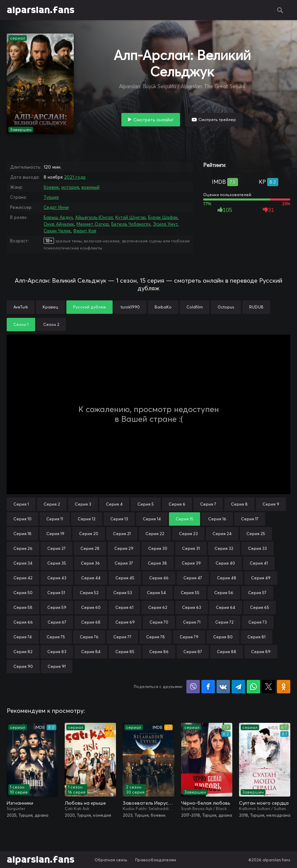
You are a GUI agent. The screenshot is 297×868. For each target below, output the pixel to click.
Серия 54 (156, 593)
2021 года (75, 177)
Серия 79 (189, 637)
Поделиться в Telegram (238, 687)
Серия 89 (261, 652)
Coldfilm (195, 307)
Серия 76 (89, 637)
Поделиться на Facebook (208, 687)
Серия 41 (259, 563)
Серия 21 (122, 534)
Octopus (226, 307)
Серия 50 (23, 593)
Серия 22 (155, 534)
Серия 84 (91, 652)
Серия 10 (22, 519)
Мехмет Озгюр (93, 224)
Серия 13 (119, 519)
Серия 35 (57, 563)
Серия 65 (260, 607)
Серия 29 (124, 548)
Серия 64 (226, 607)
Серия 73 (258, 622)
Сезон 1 (21, 324)
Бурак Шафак (163, 217)
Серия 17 (250, 519)
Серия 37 (124, 563)
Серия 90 (23, 666)
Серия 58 (23, 607)
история (70, 187)
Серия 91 (57, 666)
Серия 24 (222, 534)
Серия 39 (191, 563)
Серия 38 (157, 563)
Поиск (280, 10)
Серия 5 (146, 504)
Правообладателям (156, 860)
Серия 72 (224, 622)
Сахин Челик (57, 231)
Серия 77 (122, 637)
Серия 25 (256, 534)
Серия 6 (177, 504)
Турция (51, 197)
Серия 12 (87, 519)
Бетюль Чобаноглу (131, 224)
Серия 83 (57, 652)
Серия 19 (55, 534)
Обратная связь (111, 860)
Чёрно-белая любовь (205, 803)
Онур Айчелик (59, 224)
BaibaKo (163, 307)
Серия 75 (56, 637)
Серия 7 (208, 504)
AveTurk (21, 307)
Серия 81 (256, 637)
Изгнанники (20, 803)
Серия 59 (57, 607)
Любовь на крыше (85, 803)
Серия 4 (114, 504)
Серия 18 (22, 534)
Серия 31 (191, 548)
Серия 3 (83, 504)
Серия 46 (159, 578)
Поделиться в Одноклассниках (284, 687)
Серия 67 (57, 622)
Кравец (50, 307)
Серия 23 (188, 534)
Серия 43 (57, 578)
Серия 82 (23, 652)
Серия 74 (23, 637)
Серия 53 (123, 593)
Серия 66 (23, 622)
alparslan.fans (41, 10)
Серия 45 (125, 578)
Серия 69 (125, 622)
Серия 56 (224, 593)
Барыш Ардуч (58, 217)
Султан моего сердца (264, 803)
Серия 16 (217, 519)
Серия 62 (158, 607)
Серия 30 (158, 548)
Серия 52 (89, 593)
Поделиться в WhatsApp (253, 687)
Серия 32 (224, 548)
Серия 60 (91, 607)
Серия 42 (23, 578)
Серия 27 (56, 548)
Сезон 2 (51, 324)
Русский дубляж (90, 307)
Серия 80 (223, 637)
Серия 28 (90, 548)
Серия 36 (90, 563)
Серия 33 (257, 548)
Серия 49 (261, 578)
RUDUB (256, 307)
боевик (51, 187)
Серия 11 (55, 519)
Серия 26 (23, 548)
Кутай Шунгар (131, 217)
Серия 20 (89, 534)
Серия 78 (156, 637)
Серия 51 (56, 593)
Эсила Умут (165, 224)
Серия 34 (23, 563)
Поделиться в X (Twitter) (269, 687)
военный (91, 187)
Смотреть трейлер (217, 120)
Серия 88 (227, 652)
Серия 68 (91, 622)
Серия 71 (192, 622)
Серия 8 (239, 504)
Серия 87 (193, 652)
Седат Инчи (56, 207)
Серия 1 (21, 504)
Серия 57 (257, 593)
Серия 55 (190, 593)
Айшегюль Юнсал (94, 217)
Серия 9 (271, 504)
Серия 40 (225, 563)
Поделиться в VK (223, 687)
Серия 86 (159, 652)
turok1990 (130, 307)
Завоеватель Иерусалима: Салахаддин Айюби (148, 803)
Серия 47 (193, 578)
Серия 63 (192, 607)
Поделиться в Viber (193, 687)
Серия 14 (152, 519)
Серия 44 (91, 578)
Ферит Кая (85, 231)
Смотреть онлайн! (153, 120)
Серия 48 (227, 578)
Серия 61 (124, 607)
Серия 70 (159, 622)
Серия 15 (185, 519)
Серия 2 (52, 504)
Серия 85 (125, 652)
